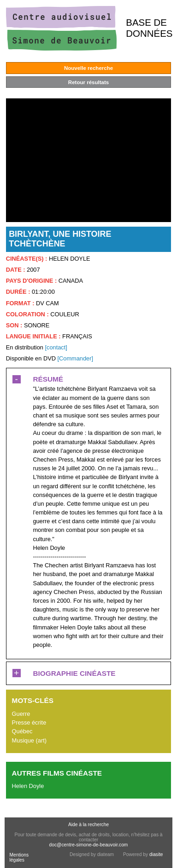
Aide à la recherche (88, 825)
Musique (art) (29, 740)
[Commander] (75, 358)
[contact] (56, 347)
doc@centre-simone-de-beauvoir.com (89, 845)
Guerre (21, 714)
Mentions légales (19, 857)
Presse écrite (29, 722)
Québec (22, 731)
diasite (156, 854)
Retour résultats (88, 82)
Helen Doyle (28, 786)
